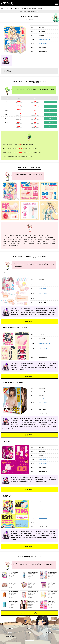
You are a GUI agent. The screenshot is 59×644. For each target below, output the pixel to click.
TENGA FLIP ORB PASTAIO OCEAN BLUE (17, 601)
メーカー (10, 632)
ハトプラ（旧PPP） (43, 289)
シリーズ (29, 632)
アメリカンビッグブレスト (14, 582)
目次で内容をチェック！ (10, 71)
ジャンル (49, 628)
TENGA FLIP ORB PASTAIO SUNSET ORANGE (18, 592)
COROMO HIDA (51, 601)
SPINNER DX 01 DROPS (33, 572)
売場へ (50, 102)
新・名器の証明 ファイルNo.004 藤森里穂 (36, 601)
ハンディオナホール (43, 44)
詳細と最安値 (29, 321)
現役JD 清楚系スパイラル (33, 592)
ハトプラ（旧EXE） (43, 399)
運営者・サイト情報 (10, 636)
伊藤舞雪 (41, 406)
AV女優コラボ (49, 632)
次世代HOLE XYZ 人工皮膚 (53, 572)
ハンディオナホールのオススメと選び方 (29, 613)
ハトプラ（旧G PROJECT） (45, 40)
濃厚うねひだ (50, 582)
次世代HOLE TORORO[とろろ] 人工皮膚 (17, 572)
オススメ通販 (29, 628)
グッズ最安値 (10, 628)
